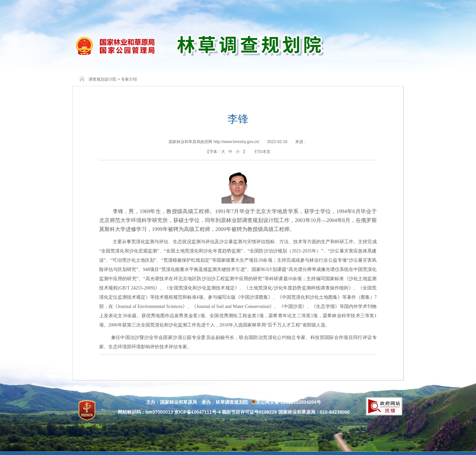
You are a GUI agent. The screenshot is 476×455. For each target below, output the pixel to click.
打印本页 (262, 152)
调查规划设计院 (102, 79)
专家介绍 (129, 79)
